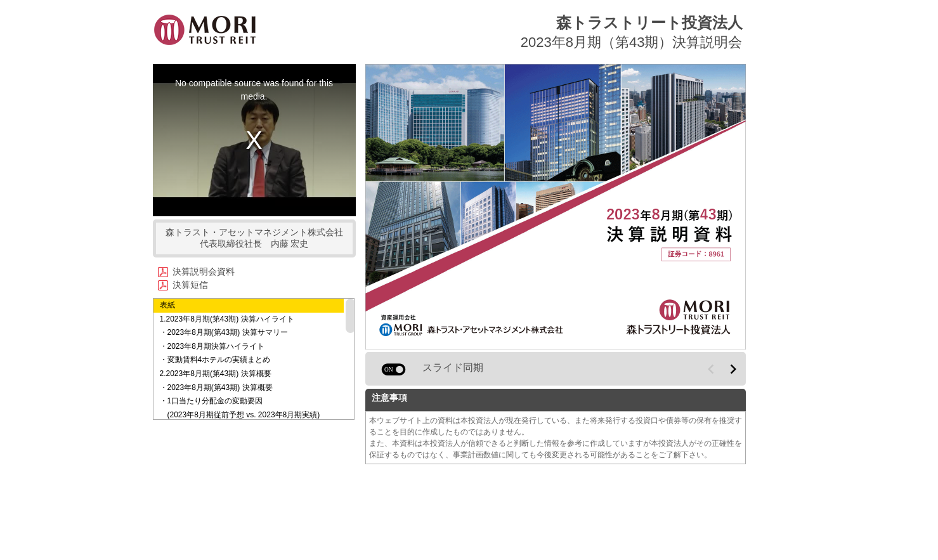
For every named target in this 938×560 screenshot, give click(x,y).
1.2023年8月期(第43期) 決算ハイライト (227, 319)
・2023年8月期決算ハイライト (212, 346)
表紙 (167, 305)
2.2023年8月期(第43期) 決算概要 (216, 374)
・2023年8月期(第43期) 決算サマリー (224, 332)
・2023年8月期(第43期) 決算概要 (216, 387)
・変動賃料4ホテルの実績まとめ (215, 360)
